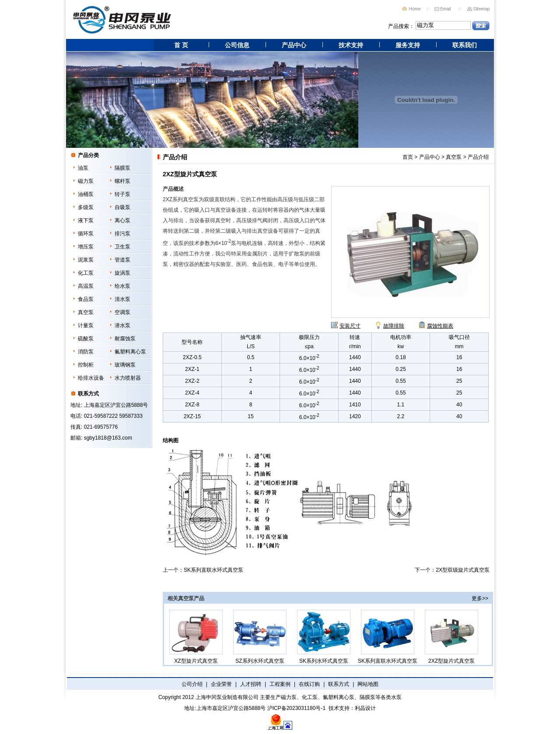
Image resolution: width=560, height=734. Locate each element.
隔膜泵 (122, 168)
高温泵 (86, 286)
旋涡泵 (122, 273)
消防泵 (86, 352)
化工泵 (86, 273)
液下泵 (86, 220)
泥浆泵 (86, 260)
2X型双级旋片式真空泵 (463, 570)
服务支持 (408, 45)
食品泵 (86, 299)
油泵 (83, 168)
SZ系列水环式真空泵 (260, 637)
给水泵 (122, 286)
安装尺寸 (350, 326)
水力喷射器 (128, 378)
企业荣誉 (221, 684)
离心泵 (122, 220)
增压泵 (86, 247)
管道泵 (122, 260)
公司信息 (237, 45)
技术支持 (351, 45)
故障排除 (394, 326)
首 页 (181, 45)
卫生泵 (122, 247)
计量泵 (86, 325)
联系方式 (339, 684)
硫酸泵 (86, 339)
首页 (408, 157)
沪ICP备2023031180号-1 (296, 708)
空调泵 (122, 312)
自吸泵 (122, 207)
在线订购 (309, 684)
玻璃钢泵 (125, 365)
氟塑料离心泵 (130, 352)
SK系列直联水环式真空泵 (213, 570)
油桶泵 (86, 194)
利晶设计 (365, 708)
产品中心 (294, 45)
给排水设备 (91, 378)
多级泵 (86, 207)
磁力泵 (86, 181)
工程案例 (280, 684)
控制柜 (86, 365)
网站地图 (368, 684)
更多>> (480, 598)
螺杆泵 (122, 181)
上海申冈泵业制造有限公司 (227, 697)
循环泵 (86, 234)
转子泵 (122, 194)
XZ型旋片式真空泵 (196, 637)
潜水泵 (122, 325)
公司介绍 (192, 684)
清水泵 (122, 299)
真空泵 (86, 312)
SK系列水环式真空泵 (324, 637)
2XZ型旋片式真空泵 (451, 637)
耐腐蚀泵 (125, 339)
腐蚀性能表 (440, 326)
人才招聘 (251, 684)
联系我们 (465, 45)
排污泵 (122, 234)
